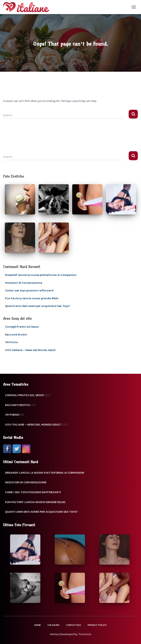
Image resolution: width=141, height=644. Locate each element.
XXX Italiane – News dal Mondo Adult (30, 350)
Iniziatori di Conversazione (24, 283)
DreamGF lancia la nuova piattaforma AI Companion (41, 275)
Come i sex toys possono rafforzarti (29, 290)
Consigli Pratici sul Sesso (22, 327)
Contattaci (73, 625)
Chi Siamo (53, 625)
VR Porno (11, 342)
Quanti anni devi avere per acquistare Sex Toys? (38, 306)
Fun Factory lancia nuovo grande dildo (32, 298)
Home (37, 625)
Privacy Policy (97, 625)
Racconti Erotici (16, 335)
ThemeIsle (85, 634)
